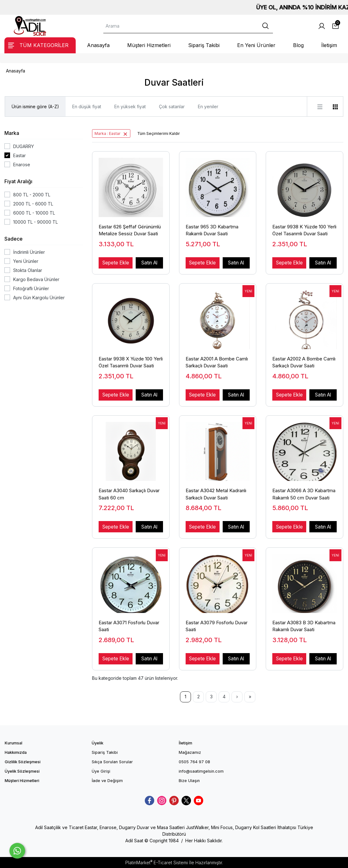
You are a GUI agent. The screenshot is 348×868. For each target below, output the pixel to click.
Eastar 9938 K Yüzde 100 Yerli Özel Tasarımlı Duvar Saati (304, 230)
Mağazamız (190, 752)
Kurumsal (14, 743)
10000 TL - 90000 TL (35, 222)
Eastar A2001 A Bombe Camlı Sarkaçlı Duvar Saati (217, 362)
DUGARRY (24, 146)
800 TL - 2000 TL (32, 195)
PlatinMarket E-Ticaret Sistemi (157, 863)
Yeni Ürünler (26, 261)
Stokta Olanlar (28, 270)
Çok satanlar (172, 107)
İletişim (185, 743)
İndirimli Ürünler (29, 252)
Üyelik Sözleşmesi (22, 771)
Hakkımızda (16, 752)
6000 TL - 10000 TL (34, 213)
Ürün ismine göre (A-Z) (35, 107)
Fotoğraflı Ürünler (31, 288)
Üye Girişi (101, 771)
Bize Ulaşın (189, 781)
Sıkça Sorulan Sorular (112, 762)
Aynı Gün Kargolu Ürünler (39, 298)
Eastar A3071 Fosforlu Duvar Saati (129, 626)
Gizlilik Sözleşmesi (23, 762)
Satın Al (149, 263)
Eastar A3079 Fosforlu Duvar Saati (217, 626)
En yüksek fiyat (130, 107)
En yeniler (208, 107)
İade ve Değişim (107, 781)
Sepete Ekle (116, 263)
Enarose (22, 165)
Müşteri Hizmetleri (22, 781)
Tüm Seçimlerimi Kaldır (159, 133)
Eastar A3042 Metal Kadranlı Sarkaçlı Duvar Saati (216, 494)
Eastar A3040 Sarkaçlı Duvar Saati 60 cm (129, 494)
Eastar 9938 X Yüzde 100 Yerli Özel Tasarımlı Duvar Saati (131, 362)
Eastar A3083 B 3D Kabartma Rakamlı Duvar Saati (304, 626)
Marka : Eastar (108, 133)
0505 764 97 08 (194, 762)
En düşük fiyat (87, 107)
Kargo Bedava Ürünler (36, 279)
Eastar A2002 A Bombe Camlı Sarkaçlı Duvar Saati (304, 362)
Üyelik (98, 743)
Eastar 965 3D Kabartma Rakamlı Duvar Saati (212, 230)
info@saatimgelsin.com (201, 771)
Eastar (19, 155)
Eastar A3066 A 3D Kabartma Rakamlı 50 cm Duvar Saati (304, 494)
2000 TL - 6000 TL (33, 204)
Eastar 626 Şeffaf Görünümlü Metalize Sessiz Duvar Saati (130, 230)
